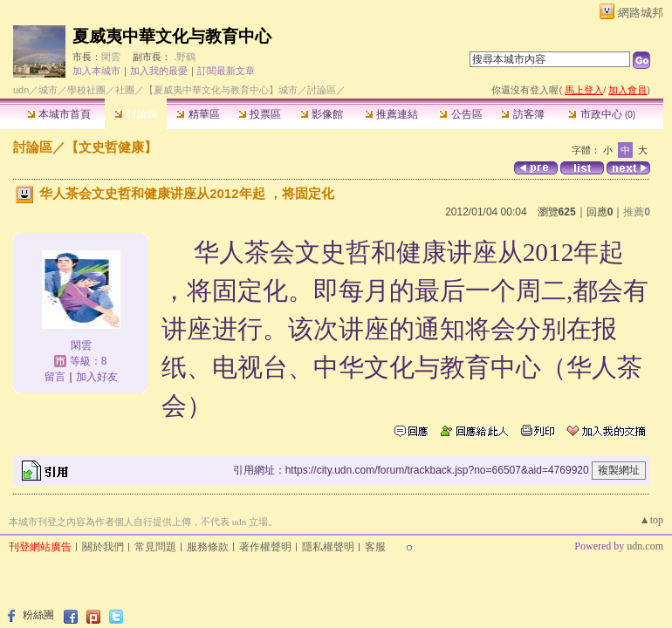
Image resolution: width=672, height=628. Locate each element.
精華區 (198, 114)
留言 (55, 377)
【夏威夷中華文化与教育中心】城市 (221, 90)
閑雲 (111, 57)
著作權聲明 (265, 547)
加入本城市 (96, 71)
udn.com (645, 546)
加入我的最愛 (159, 71)
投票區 (260, 114)
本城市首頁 (59, 114)
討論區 (136, 114)
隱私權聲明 (328, 547)
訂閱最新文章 (226, 71)
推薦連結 (391, 114)
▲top (651, 520)
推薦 (637, 212)
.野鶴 (185, 57)
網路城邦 (641, 13)
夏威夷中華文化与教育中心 (172, 36)
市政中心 (602, 114)
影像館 (322, 114)
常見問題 (155, 547)
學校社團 (86, 90)
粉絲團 (38, 615)
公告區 (460, 114)
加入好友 (97, 377)
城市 (48, 90)
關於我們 (103, 547)
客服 (375, 547)
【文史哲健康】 (111, 147)
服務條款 (208, 547)
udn (21, 90)
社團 (125, 90)
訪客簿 (522, 114)
